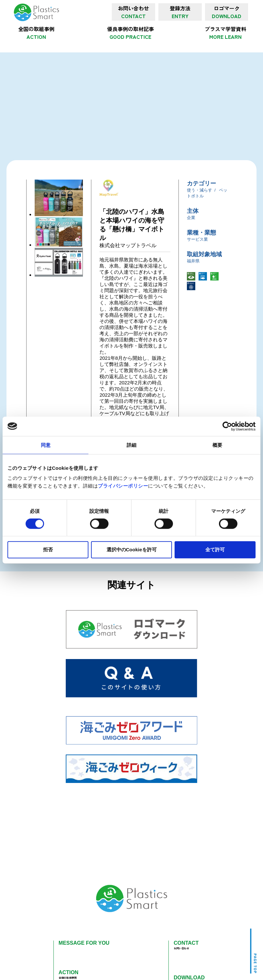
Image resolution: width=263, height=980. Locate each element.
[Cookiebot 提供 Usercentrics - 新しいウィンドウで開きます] (227, 426)
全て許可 (215, 550)
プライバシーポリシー (123, 486)
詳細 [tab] (131, 445)
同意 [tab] (46, 445)
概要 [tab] (217, 445)
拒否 (48, 550)
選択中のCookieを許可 (132, 550)
